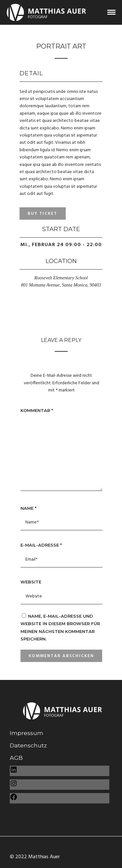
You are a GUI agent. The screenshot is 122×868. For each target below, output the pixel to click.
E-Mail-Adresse (41, 545)
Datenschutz (28, 745)
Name (28, 508)
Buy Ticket (42, 214)
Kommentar (37, 410)
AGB (16, 758)
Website (31, 582)
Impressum (27, 733)
